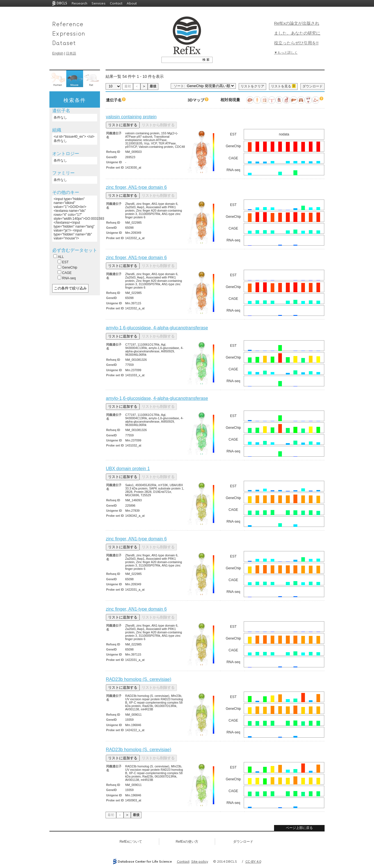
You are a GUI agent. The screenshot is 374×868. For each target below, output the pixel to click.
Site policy (200, 861)
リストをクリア (252, 86)
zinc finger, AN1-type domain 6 (136, 187)
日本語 (71, 53)
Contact (116, 3)
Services (99, 3)
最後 (153, 86)
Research (79, 3)
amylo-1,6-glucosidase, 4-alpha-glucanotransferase (157, 328)
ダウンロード (313, 86)
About (132, 3)
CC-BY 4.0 (253, 861)
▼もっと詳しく (286, 53)
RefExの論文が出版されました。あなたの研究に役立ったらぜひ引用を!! (297, 33)
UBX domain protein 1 (128, 469)
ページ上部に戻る (299, 828)
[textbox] (181, 60)
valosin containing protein (131, 117)
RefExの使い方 (187, 842)
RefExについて (131, 842)
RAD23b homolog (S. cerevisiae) (139, 679)
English (58, 53)
